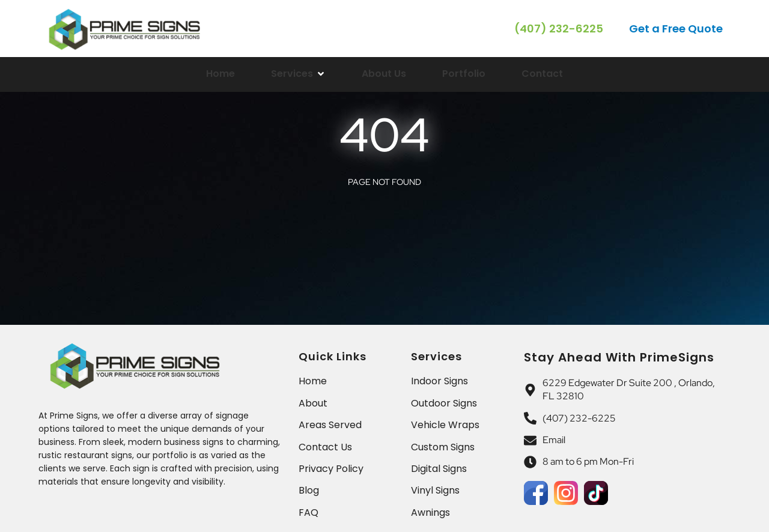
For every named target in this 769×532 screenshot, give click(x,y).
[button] (677, 29)
